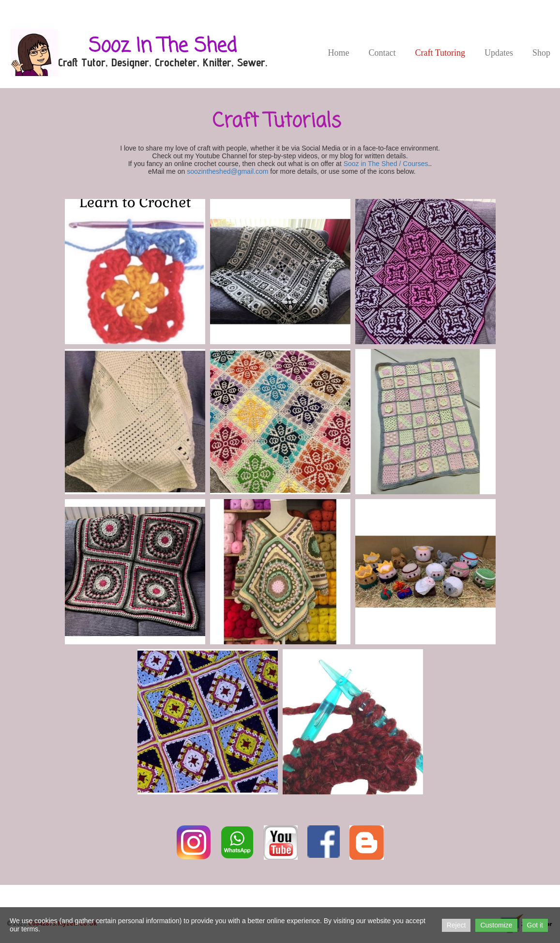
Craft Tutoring (440, 53)
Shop (541, 53)
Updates (499, 53)
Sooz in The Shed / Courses (386, 164)
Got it (535, 925)
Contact (382, 53)
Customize (496, 925)
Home (338, 53)
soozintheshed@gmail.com (227, 171)
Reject (456, 925)
